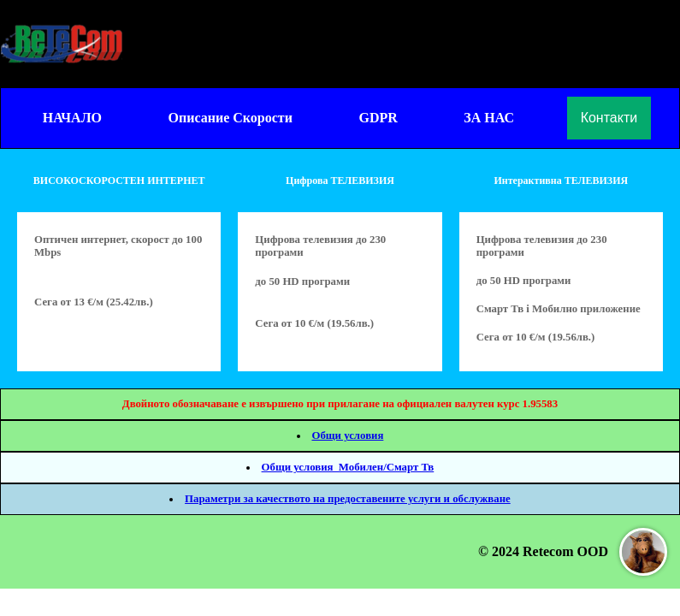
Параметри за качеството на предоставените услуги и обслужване (348, 499)
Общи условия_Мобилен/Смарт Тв (348, 467)
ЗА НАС (489, 118)
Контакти (609, 118)
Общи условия (347, 435)
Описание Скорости (231, 118)
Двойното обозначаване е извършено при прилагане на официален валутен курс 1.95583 (340, 404)
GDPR (378, 118)
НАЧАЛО (72, 118)
